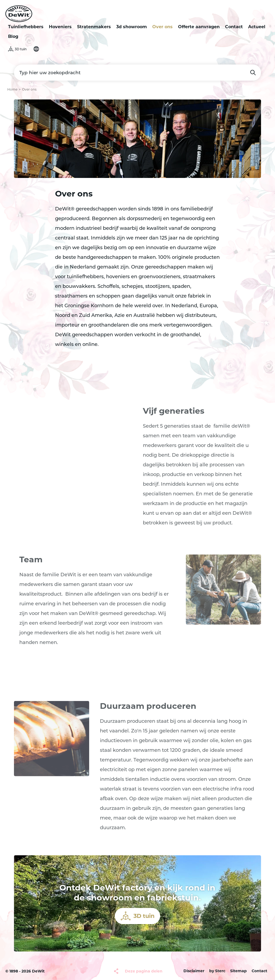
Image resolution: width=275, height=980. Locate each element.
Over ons (162, 27)
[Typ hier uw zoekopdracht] (137, 73)
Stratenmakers (94, 27)
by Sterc (217, 971)
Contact (234, 27)
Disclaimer (194, 971)
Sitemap (238, 971)
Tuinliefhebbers (26, 27)
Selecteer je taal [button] (36, 49)
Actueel (257, 27)
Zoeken (253, 73)
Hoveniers (60, 27)
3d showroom (132, 27)
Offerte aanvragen (199, 27)
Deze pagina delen (144, 971)
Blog (13, 36)
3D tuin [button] (21, 49)
